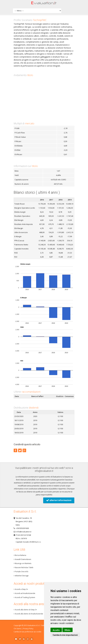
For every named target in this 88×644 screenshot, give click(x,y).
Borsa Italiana (20, 555)
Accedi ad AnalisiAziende (24, 593)
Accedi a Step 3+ (21, 589)
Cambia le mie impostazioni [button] (65, 635)
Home (44, 4)
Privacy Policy (28, 629)
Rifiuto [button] (67, 630)
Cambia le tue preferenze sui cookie (27, 632)
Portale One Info (21, 571)
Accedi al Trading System (24, 597)
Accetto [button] (56, 630)
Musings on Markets (23, 563)
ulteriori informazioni (59, 500)
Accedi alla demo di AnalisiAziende (28, 614)
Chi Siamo (17, 629)
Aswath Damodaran (22, 559)
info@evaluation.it (44, 471)
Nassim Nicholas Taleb (23, 567)
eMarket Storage (21, 576)
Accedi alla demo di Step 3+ (25, 610)
